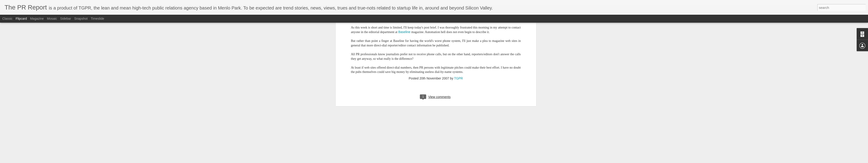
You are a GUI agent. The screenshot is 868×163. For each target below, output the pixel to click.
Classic (7, 19)
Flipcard (21, 19)
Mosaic (52, 19)
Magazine (37, 19)
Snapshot (81, 19)
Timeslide (97, 19)
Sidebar (66, 19)
